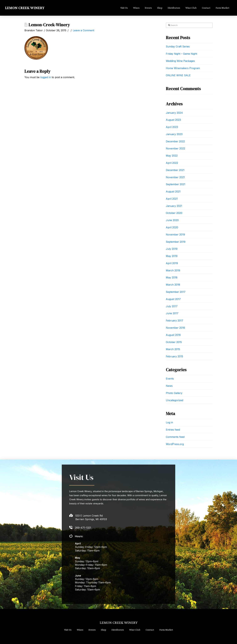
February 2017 (175, 321)
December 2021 (175, 170)
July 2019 (172, 249)
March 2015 (173, 349)
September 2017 (176, 292)
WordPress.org (175, 444)
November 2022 (175, 148)
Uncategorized (175, 400)
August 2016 (173, 335)
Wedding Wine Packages (180, 61)
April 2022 (172, 163)
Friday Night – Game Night (181, 54)
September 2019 (176, 242)
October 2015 (174, 342)
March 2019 (173, 270)
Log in (169, 422)
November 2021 (175, 177)
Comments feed (175, 437)
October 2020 (174, 213)
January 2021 (174, 206)
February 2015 (174, 356)
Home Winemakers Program (183, 68)
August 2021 (173, 191)
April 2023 (172, 127)
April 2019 (172, 263)
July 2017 (172, 306)
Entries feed (173, 430)
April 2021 (172, 199)
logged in (46, 77)
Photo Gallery (174, 393)
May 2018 (172, 277)
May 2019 (172, 256)
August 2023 (173, 120)
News (169, 386)
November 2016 (175, 328)
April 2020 (172, 227)
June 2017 (172, 313)
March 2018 (173, 285)
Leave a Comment (83, 30)
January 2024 (174, 113)
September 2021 (176, 184)
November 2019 (175, 235)
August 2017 (173, 299)
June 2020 (172, 220)
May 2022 (172, 156)
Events (170, 379)
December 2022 (175, 141)
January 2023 (174, 134)
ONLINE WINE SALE (178, 75)
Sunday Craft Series (178, 47)
